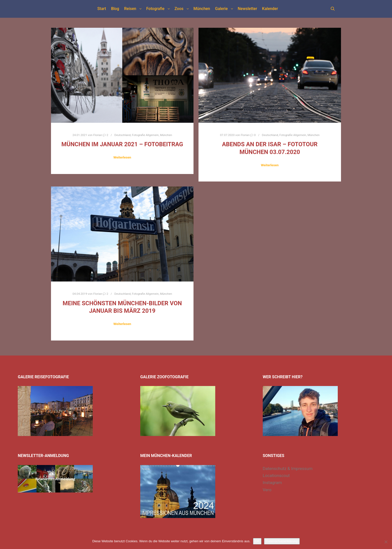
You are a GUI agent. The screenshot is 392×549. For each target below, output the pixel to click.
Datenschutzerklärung (282, 541)
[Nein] (386, 542)
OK (257, 541)
